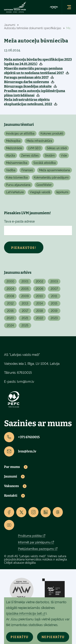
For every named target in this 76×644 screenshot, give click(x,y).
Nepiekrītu (53, 637)
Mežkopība (13, 141)
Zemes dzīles (30, 155)
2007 (54, 289)
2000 (10, 281)
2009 (25, 296)
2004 (10, 289)
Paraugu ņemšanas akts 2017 (26, 77)
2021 (25, 318)
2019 (54, 311)
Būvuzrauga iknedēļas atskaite (28, 86)
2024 (10, 325)
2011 (54, 296)
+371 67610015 (22, 437)
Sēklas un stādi (57, 148)
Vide (64, 155)
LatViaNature (15, 192)
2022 (40, 318)
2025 (25, 325)
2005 (25, 289)
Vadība (11, 170)
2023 (54, 318)
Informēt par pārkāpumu (34, 542)
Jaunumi (11, 476)
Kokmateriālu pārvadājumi (51, 178)
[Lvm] (15, 7)
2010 (40, 296)
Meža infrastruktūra (39, 141)
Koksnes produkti (52, 133)
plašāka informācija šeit (24, 614)
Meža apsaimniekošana (55, 170)
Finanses (27, 170)
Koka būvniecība (17, 178)
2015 (54, 303)
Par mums (12, 467)
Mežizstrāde (14, 148)
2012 (10, 303)
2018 (40, 311)
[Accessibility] (54, 7)
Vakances (11, 486)
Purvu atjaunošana (18, 185)
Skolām (50, 155)
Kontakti (11, 496)
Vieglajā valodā (40, 192)
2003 (54, 281)
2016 (10, 311)
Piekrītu (20, 637)
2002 (40, 281)
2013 (25, 303)
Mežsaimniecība (17, 163)
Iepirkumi (62, 192)
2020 (10, 318)
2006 (40, 289)
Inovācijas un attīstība (20, 133)
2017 (25, 311)
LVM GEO (34, 148)
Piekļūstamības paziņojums (36, 549)
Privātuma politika (30, 536)
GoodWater (44, 185)
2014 (40, 303)
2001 (25, 281)
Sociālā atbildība (45, 163)
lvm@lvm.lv (26, 382)
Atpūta (11, 155)
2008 (10, 296)
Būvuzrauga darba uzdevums (27, 82)
